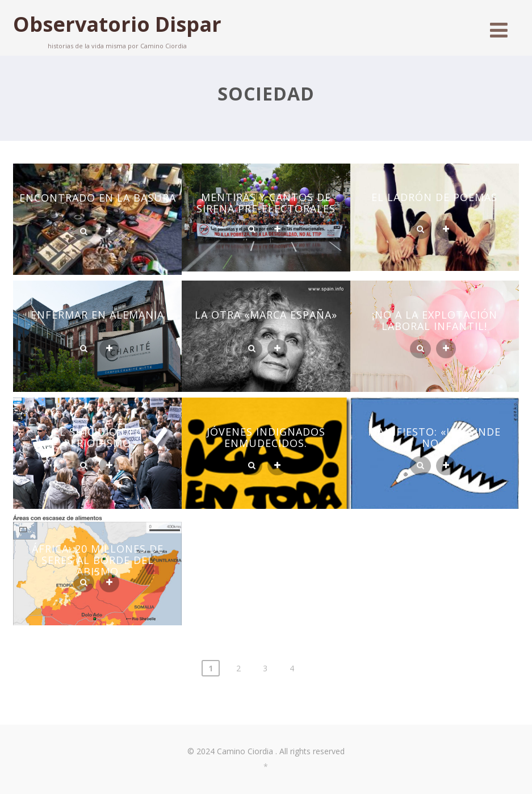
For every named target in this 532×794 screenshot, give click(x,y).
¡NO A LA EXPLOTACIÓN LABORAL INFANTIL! (435, 320)
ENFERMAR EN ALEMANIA (97, 315)
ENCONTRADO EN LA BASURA (98, 198)
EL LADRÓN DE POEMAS (434, 197)
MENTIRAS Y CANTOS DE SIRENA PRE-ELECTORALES (266, 203)
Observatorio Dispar (117, 24)
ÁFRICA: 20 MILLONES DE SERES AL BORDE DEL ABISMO (98, 560)
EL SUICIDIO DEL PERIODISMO (97, 437)
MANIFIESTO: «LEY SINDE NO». (434, 437)
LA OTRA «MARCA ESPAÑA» (266, 315)
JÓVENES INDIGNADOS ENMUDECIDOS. (266, 437)
